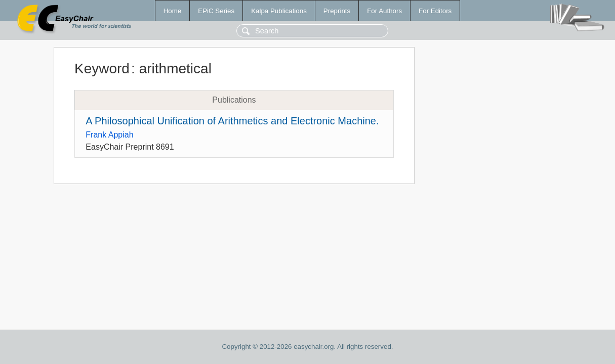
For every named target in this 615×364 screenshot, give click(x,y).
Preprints (337, 11)
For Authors (384, 11)
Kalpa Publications (279, 11)
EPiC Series (216, 11)
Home (173, 11)
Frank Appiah (109, 135)
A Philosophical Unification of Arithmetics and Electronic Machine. (232, 121)
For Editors (435, 11)
